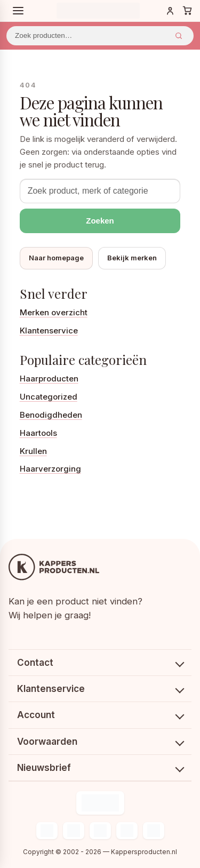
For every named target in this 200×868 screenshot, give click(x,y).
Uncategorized (49, 397)
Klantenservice (49, 331)
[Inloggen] (170, 11)
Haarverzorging (50, 469)
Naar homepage (56, 258)
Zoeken (179, 36)
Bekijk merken (132, 258)
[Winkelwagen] (187, 11)
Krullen (33, 451)
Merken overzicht (54, 312)
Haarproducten (49, 379)
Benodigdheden (51, 415)
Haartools (38, 433)
